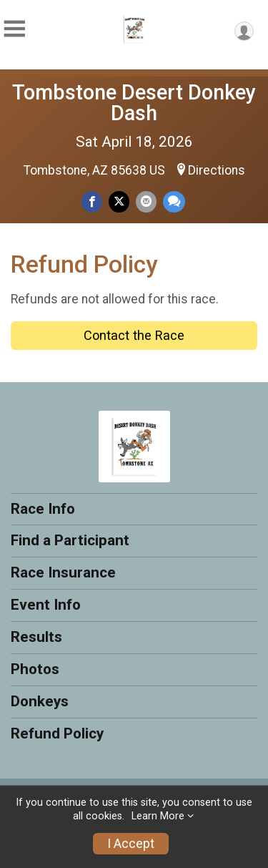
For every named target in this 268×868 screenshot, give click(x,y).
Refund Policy (57, 733)
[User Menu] (244, 31)
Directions (217, 170)
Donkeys (40, 701)
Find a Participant (70, 540)
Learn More (158, 816)
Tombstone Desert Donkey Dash (134, 103)
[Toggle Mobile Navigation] (14, 29)
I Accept (131, 844)
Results (36, 637)
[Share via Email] (146, 201)
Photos (35, 669)
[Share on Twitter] (119, 201)
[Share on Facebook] (92, 201)
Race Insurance (63, 572)
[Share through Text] (174, 201)
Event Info (46, 605)
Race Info (43, 509)
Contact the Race (134, 335)
